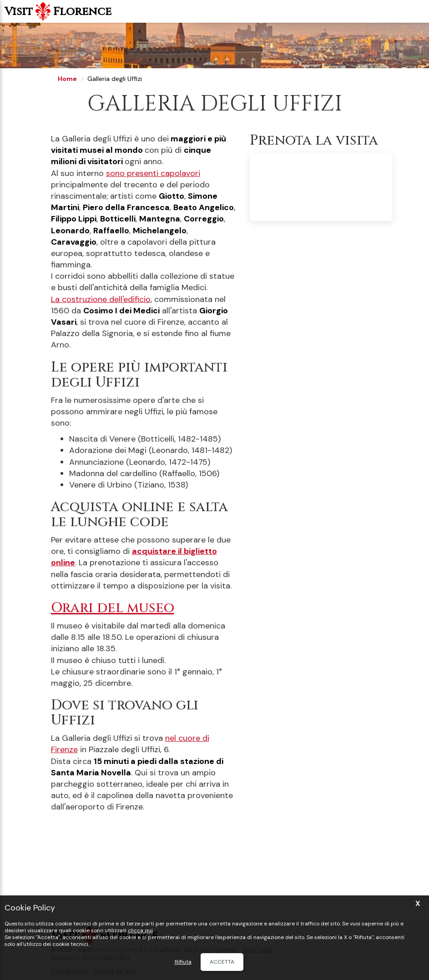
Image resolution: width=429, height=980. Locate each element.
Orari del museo (113, 608)
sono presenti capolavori (153, 173)
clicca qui (140, 930)
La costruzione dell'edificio (101, 299)
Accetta (222, 962)
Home (67, 79)
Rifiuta (183, 962)
